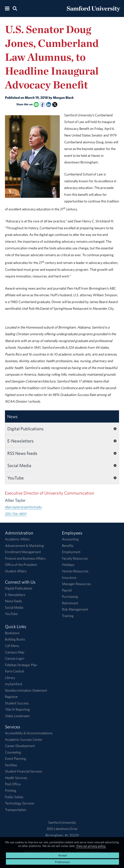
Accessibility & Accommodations (29, 733)
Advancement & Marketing (24, 546)
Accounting (70, 539)
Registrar (11, 697)
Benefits (68, 546)
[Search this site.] (15, 8)
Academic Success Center (24, 739)
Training (68, 616)
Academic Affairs (17, 539)
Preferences (62, 862)
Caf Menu (12, 646)
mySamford (14, 684)
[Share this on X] (55, 105)
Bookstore (12, 633)
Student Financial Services (24, 771)
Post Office (13, 784)
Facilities (11, 765)
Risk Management (75, 609)
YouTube (16, 478)
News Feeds (13, 601)
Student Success (17, 703)
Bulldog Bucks (15, 639)
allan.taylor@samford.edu (23, 507)
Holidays (68, 565)
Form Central (14, 671)
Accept (62, 855)
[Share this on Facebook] (42, 105)
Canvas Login (15, 658)
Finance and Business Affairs (25, 558)
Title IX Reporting (17, 709)
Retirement (70, 603)
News (12, 416)
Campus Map (15, 652)
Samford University (62, 822)
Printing (11, 790)
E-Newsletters (21, 441)
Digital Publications (25, 429)
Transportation (16, 810)
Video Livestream (17, 716)
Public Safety (14, 797)
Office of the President (21, 565)
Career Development (20, 746)
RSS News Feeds (22, 453)
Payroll (67, 590)
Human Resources (75, 571)
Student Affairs (16, 571)
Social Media (19, 465)
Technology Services (20, 803)
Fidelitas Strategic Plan (21, 665)
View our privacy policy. (91, 846)
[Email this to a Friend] (36, 105)
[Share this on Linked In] (49, 105)
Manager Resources (76, 584)
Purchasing (70, 597)
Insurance (69, 577)
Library (10, 678)
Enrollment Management (23, 552)
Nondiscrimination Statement (26, 690)
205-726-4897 (16, 514)
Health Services (16, 778)
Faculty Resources (75, 558)
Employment (71, 552)
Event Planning (16, 758)
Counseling (13, 752)
